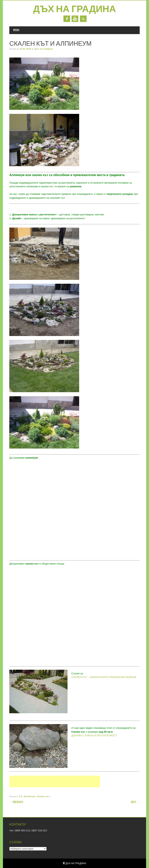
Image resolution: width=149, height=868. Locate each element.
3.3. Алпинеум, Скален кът (34, 796)
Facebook (67, 19)
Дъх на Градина (75, 9)
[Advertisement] (55, 785)
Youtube (75, 19)
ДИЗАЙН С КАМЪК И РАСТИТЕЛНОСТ (94, 735)
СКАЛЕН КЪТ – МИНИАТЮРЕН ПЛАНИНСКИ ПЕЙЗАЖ (104, 677)
